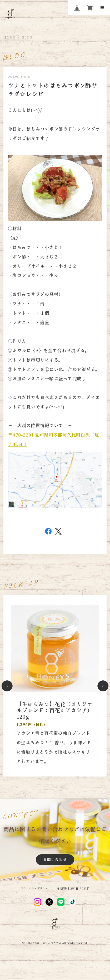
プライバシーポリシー (34, 888)
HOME (10, 37)
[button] (7, 686)
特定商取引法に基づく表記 (73, 888)
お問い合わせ (55, 860)
